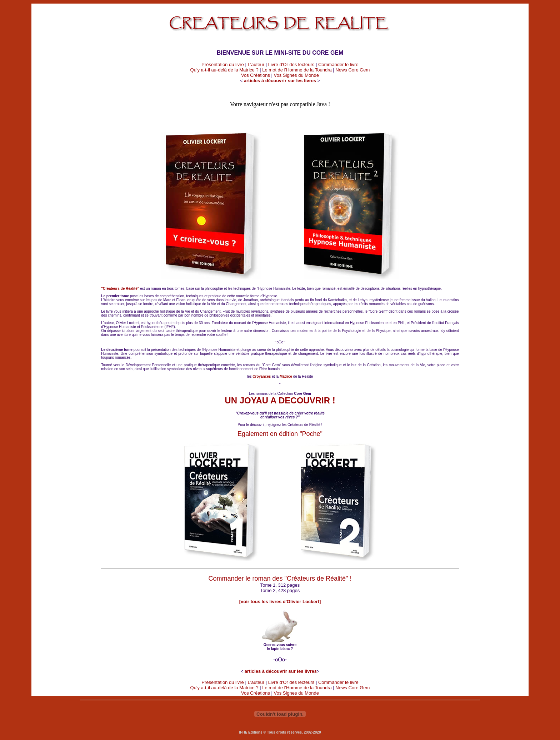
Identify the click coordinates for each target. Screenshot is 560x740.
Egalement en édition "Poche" (280, 434)
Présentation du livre (223, 64)
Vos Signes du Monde (296, 75)
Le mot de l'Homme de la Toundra (297, 70)
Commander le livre (338, 64)
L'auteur (256, 64)
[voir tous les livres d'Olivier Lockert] (280, 602)
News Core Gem (352, 70)
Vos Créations (256, 75)
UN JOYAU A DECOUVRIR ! (280, 400)
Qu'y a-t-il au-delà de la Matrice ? (224, 70)
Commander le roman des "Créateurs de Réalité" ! (280, 578)
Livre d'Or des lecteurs (291, 64)
